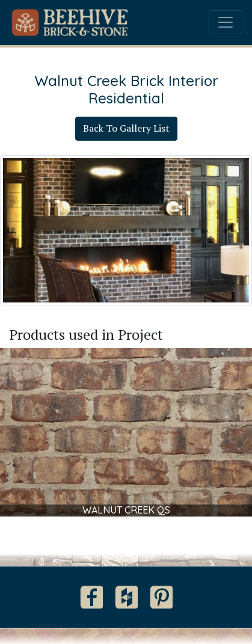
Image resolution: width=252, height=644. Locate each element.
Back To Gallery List (126, 128)
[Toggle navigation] (226, 22)
